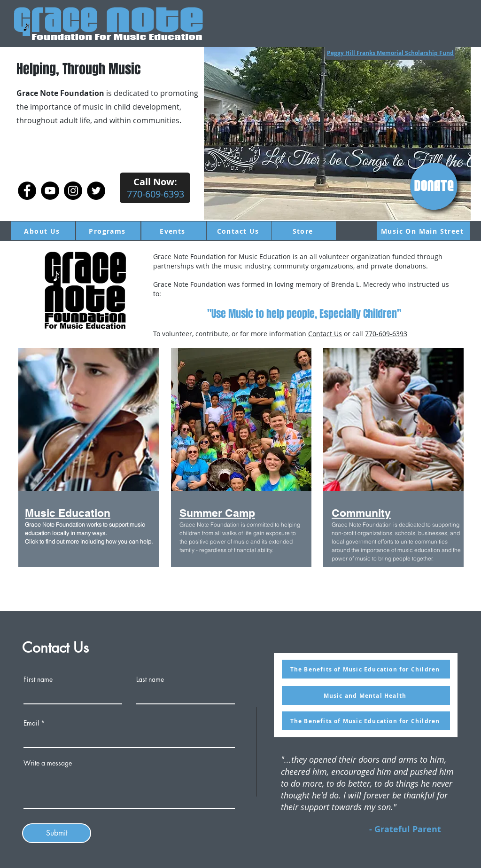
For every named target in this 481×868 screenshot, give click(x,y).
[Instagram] (73, 191)
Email (31, 723)
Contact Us (325, 334)
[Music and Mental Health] (366, 695)
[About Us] (43, 231)
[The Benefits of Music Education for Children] (366, 669)
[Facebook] (27, 191)
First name (38, 679)
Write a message (48, 763)
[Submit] (57, 833)
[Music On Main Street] (423, 231)
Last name (150, 679)
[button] (337, 134)
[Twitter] (96, 191)
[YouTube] (50, 191)
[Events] (174, 231)
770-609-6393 (386, 334)
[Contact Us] (239, 231)
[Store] (304, 231)
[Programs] (108, 231)
